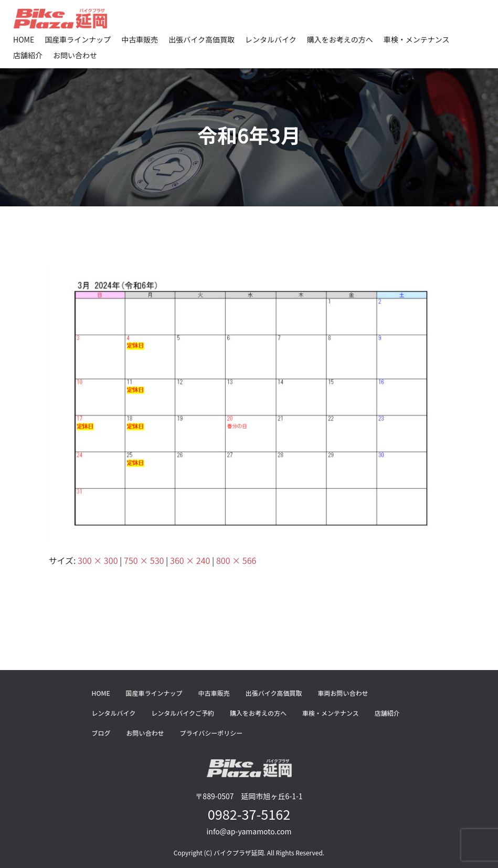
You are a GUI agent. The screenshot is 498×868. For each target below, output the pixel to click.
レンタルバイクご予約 (183, 713)
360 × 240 (190, 560)
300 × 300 (98, 560)
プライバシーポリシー (211, 733)
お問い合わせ (75, 55)
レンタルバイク (271, 39)
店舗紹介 (28, 55)
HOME (24, 39)
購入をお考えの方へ (340, 39)
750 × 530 (144, 560)
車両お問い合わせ (343, 693)
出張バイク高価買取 (202, 39)
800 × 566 (236, 560)
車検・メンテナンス (417, 39)
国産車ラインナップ (78, 39)
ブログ (101, 733)
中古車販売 (140, 39)
